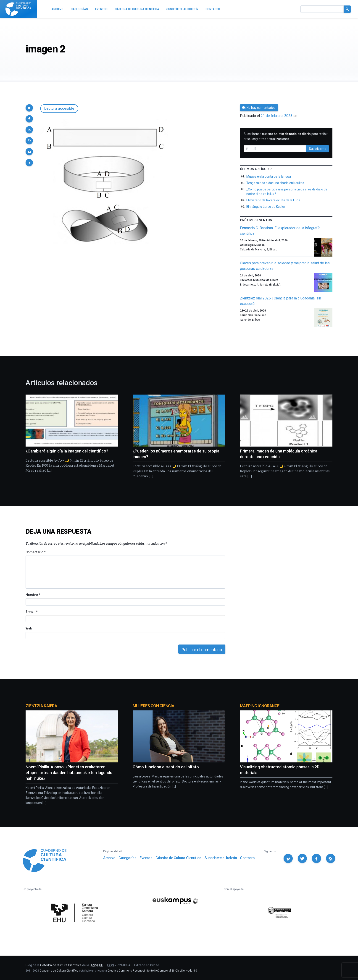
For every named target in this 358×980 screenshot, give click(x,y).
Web (29, 628)
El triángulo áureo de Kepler (266, 207)
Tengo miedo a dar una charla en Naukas (275, 183)
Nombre (33, 595)
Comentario (36, 552)
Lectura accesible (59, 108)
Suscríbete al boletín (221, 858)
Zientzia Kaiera (41, 706)
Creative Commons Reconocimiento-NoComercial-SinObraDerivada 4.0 (152, 971)
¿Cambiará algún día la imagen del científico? (67, 451)
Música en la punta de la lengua (269, 177)
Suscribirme (318, 149)
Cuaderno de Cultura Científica (59, 971)
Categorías (127, 858)
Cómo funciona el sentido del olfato (166, 767)
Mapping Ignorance (260, 706)
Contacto (247, 858)
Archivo (109, 858)
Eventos (146, 858)
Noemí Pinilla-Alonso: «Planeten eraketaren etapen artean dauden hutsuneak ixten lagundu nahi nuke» (69, 773)
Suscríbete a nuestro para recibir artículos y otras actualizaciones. (286, 136)
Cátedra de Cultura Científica (178, 858)
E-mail (31, 612)
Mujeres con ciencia (153, 706)
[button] (29, 108)
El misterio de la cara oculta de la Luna (273, 200)
